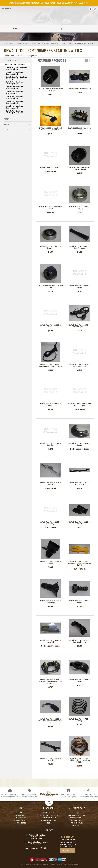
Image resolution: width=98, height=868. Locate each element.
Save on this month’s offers (29, 796)
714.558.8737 (38, 844)
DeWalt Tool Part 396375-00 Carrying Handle (80, 641)
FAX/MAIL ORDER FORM (77, 815)
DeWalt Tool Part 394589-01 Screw (80, 602)
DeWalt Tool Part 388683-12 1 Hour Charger (80, 405)
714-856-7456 (68, 840)
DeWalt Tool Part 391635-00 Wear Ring (50, 523)
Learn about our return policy (88, 796)
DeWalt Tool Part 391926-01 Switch (80, 523)
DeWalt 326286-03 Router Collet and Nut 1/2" (50, 90)
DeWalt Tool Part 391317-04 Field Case (50, 444)
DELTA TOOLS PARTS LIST (49, 815)
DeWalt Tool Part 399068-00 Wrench (50, 759)
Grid (86, 61)
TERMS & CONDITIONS (70, 864)
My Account (37, 29)
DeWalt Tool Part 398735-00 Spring (80, 720)
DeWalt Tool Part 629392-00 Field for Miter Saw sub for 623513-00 (80, 760)
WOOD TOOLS (21, 815)
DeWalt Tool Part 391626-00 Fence (50, 483)
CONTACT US (68, 851)
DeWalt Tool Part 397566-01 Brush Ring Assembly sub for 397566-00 (50, 681)
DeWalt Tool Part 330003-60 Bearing (50, 247)
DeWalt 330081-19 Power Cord (79, 89)
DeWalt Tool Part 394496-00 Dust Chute (50, 602)
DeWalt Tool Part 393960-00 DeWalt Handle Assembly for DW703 (80, 563)
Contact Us (6, 9)
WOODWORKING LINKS (49, 820)
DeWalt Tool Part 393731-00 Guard (50, 562)
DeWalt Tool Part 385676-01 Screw (50, 405)
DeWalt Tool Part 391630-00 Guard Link (80, 483)
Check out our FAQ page (69, 796)
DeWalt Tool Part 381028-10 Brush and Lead (80, 365)
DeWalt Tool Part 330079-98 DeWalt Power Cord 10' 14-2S (50, 365)
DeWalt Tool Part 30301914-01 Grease (50, 208)
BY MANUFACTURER (21, 820)
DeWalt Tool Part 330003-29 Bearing (80, 208)
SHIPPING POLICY (77, 818)
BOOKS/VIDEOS (49, 813)
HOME (21, 813)
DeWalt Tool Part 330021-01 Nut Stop (50, 286)
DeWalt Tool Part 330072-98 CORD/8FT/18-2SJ (80, 326)
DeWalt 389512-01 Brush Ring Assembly (80, 129)
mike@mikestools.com (39, 842)
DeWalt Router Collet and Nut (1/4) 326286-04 (80, 168)
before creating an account (10, 796)
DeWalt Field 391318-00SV (50, 167)
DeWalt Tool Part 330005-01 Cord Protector (80, 247)
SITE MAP (49, 823)
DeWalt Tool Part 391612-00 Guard (80, 444)
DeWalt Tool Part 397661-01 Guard (80, 680)
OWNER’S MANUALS (49, 818)
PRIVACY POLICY (55, 864)
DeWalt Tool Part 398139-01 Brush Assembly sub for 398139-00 (50, 721)
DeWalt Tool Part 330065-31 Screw (50, 326)
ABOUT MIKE (77, 825)
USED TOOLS (21, 823)
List (90, 61)
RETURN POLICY (77, 820)
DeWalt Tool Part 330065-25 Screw (80, 286)
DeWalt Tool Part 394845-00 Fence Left (50, 641)
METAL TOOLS (21, 818)
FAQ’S (77, 813)
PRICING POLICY (77, 823)
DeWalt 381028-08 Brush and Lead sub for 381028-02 (50, 129)
